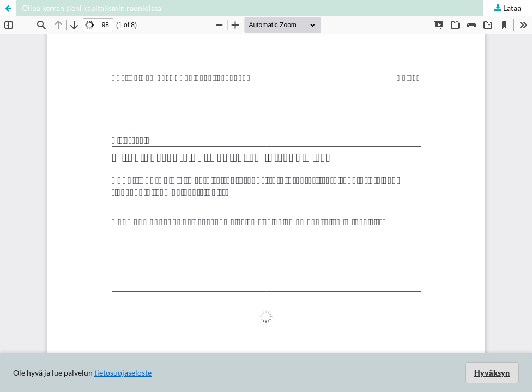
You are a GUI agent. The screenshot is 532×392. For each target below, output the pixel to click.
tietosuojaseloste (123, 373)
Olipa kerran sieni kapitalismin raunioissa (92, 8)
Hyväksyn (492, 373)
